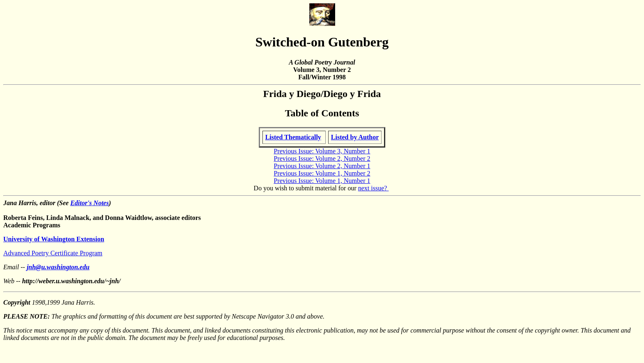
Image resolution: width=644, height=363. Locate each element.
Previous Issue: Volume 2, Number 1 (322, 166)
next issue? (374, 188)
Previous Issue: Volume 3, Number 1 (322, 151)
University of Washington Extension (54, 239)
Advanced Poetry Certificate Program (53, 253)
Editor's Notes (90, 203)
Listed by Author (355, 137)
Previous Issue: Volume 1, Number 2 (322, 173)
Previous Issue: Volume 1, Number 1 (322, 181)
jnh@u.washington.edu (58, 267)
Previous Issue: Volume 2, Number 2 (322, 158)
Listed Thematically (293, 137)
